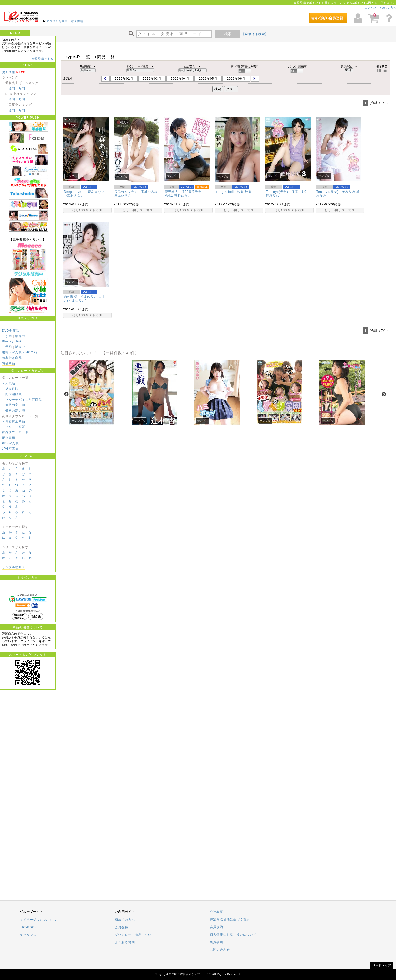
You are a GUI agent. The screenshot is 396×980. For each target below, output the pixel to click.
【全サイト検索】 (255, 34)
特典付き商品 (12, 358)
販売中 (20, 336)
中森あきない (74, 196)
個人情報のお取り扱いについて (233, 935)
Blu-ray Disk (12, 341)
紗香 (248, 192)
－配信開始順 (12, 394)
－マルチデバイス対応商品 (22, 400)
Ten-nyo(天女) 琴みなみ (336, 192)
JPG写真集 (10, 449)
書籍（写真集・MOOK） (21, 352)
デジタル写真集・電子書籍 (65, 21)
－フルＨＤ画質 (14, 427)
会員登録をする (43, 59)
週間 (12, 88)
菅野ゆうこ (183, 196)
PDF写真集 (10, 443)
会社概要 (217, 912)
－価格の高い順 (14, 411)
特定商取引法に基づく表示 (230, 919)
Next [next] (384, 394)
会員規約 (217, 927)
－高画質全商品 (14, 421)
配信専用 (9, 438)
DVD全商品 (11, 331)
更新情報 (9, 72)
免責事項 (217, 942)
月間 (22, 88)
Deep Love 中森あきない (84, 192)
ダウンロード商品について (135, 935)
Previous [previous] (66, 394)
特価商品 (9, 363)
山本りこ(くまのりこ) (86, 299)
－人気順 (9, 383)
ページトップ (382, 965)
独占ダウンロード (15, 432)
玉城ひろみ (123, 196)
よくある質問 (125, 942)
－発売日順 (10, 389)
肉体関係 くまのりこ (81, 297)
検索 (228, 34)
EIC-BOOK (28, 927)
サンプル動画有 (14, 567)
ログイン (370, 8)
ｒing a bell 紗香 (230, 192)
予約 (9, 336)
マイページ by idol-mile (38, 920)
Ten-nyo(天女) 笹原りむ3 (286, 192)
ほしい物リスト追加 (88, 210)
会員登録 (122, 927)
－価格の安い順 (14, 405)
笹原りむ (273, 196)
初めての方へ (388, 8)
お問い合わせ (220, 950)
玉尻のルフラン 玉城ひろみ (136, 192)
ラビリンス (28, 935)
